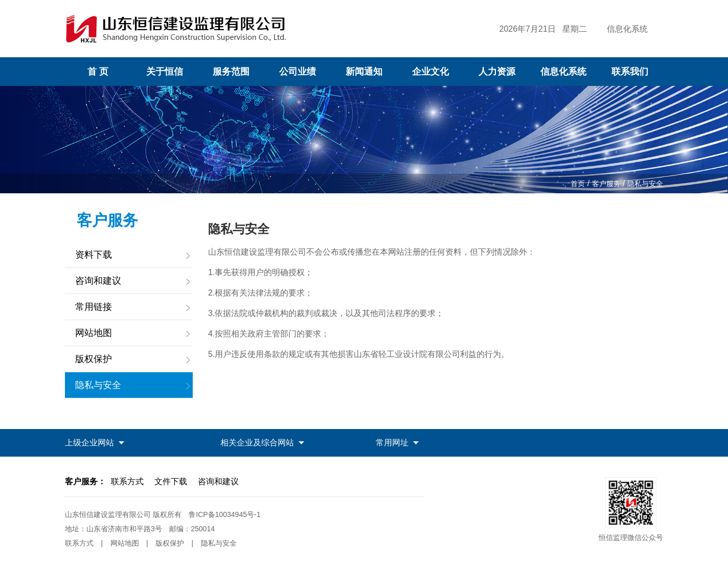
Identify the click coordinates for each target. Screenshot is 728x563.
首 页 (98, 72)
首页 (578, 184)
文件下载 (171, 481)
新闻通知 (364, 72)
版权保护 (94, 359)
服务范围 (231, 72)
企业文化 (430, 72)
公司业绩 (298, 72)
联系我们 (630, 72)
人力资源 (497, 72)
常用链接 (94, 307)
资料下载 (94, 255)
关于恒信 (165, 72)
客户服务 (606, 184)
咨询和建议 (98, 281)
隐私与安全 (645, 184)
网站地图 (94, 333)
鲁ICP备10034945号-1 (224, 514)
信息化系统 (627, 29)
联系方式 (127, 481)
